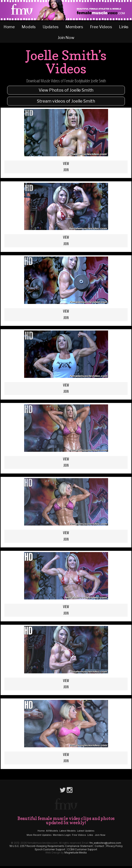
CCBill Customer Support (82, 849)
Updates (51, 27)
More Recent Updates (39, 835)
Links (124, 27)
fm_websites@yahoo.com (105, 843)
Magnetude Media (76, 853)
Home (9, 27)
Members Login (62, 835)
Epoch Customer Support (50, 849)
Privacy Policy (115, 846)
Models (29, 27)
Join (66, 170)
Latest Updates (86, 831)
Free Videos (101, 27)
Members (74, 27)
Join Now (66, 37)
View (66, 164)
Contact (99, 846)
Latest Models (68, 831)
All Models (52, 831)
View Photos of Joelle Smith (66, 90)
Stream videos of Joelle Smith (66, 101)
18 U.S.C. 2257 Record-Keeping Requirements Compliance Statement (51, 846)
